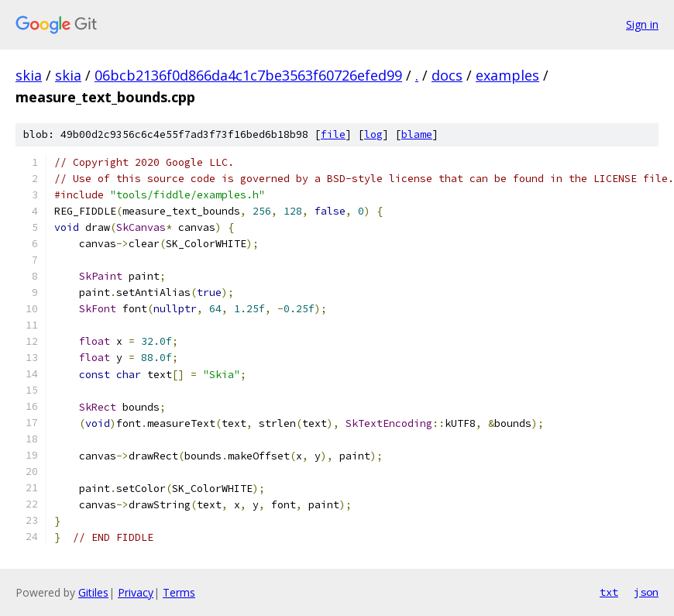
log (373, 134)
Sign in (642, 24)
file (333, 134)
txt (609, 592)
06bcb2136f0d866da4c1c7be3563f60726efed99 (248, 75)
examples (507, 75)
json (646, 592)
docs (447, 75)
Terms (179, 592)
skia (29, 75)
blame (417, 134)
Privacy (136, 592)
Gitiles (93, 592)
